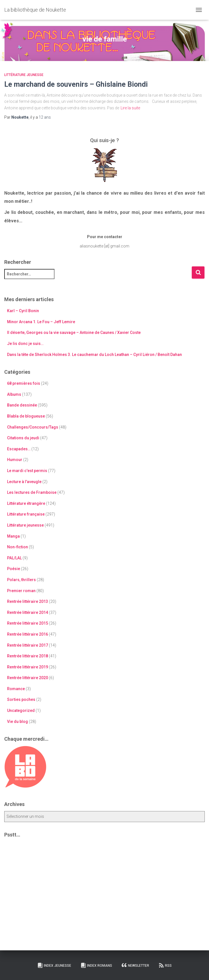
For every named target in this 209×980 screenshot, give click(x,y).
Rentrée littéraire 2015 (28, 623)
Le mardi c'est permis (27, 471)
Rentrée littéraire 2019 (28, 667)
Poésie (14, 569)
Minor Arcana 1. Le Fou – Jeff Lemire (41, 322)
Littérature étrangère (26, 503)
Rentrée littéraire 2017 (28, 645)
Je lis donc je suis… (25, 344)
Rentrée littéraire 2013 (28, 601)
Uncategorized (21, 710)
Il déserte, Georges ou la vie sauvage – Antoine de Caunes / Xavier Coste (74, 333)
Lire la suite (130, 108)
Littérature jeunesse (24, 75)
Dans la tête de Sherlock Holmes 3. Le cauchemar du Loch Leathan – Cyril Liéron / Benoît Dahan (94, 355)
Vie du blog (18, 722)
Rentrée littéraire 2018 (28, 656)
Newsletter (135, 965)
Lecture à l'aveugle (24, 482)
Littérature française (26, 514)
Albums (14, 394)
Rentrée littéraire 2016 (28, 634)
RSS (165, 965)
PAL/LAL (14, 558)
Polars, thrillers (21, 580)
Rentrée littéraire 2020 (28, 678)
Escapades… (19, 449)
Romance (16, 689)
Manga (13, 536)
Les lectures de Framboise (32, 492)
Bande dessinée (22, 405)
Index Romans (96, 965)
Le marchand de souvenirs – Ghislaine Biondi (76, 84)
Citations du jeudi (23, 438)
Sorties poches (21, 699)
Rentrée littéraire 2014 (28, 612)
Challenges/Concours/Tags (33, 427)
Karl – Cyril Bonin (23, 311)
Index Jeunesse (54, 965)
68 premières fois (24, 383)
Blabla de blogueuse (26, 416)
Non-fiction (18, 547)
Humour (15, 460)
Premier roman (21, 591)
